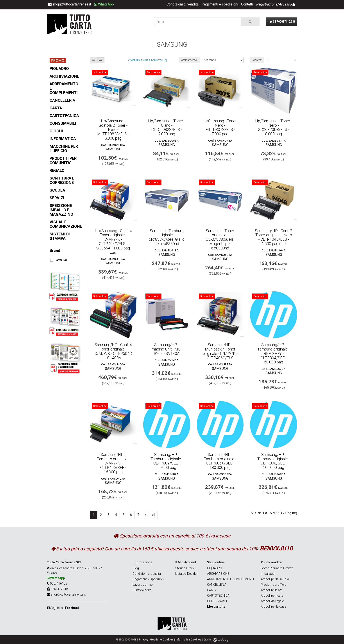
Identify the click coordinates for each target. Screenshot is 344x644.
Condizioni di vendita (183, 4)
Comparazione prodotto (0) (148, 60)
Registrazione (267, 4)
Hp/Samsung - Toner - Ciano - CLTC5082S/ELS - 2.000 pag (167, 127)
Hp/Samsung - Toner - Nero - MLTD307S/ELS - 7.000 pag (220, 127)
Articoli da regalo (272, 601)
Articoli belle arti (272, 590)
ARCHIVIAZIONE (218, 574)
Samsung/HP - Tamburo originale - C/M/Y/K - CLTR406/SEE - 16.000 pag (113, 463)
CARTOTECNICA (218, 596)
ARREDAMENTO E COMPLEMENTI (230, 579)
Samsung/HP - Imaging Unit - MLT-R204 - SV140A (167, 349)
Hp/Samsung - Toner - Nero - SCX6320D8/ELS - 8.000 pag (274, 127)
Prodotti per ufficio (274, 585)
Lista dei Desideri (187, 574)
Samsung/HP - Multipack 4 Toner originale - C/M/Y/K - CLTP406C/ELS (220, 351)
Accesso (285, 4)
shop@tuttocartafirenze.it (68, 594)
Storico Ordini (185, 568)
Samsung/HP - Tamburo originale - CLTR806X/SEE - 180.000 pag (220, 461)
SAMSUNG (59, 260)
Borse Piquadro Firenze (277, 568)
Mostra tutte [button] (216, 607)
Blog (136, 568)
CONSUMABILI (217, 601)
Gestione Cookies (162, 640)
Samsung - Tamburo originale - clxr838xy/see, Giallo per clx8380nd (167, 237)
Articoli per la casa (274, 607)
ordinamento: (189, 60)
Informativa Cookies (188, 640)
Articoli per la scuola (275, 579)
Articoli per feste (272, 596)
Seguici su (65, 608)
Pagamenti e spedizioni (220, 4)
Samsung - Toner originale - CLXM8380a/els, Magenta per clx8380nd (220, 239)
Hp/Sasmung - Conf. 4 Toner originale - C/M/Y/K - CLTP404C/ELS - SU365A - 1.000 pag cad (113, 242)
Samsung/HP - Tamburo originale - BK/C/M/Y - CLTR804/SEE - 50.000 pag (274, 353)
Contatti (247, 4)
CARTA (212, 590)
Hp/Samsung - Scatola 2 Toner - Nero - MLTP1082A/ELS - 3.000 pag (113, 130)
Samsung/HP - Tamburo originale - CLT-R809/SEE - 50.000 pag (167, 461)
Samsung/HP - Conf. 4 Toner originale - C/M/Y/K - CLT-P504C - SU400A (113, 351)
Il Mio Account (186, 562)
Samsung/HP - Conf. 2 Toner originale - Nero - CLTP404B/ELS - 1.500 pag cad (274, 237)
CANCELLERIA (217, 585)
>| (153, 515)
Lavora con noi (143, 585)
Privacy (143, 640)
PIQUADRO (215, 568)
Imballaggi (268, 574)
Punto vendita (142, 590)
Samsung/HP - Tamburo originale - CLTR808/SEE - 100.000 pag (274, 461)
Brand (55, 250)
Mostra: (257, 60)
